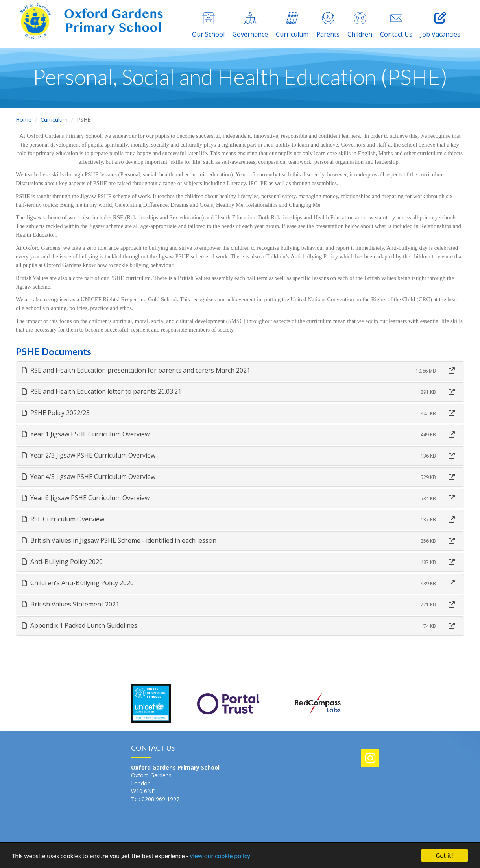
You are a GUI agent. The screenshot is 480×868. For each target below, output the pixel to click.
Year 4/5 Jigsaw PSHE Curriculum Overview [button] (89, 477)
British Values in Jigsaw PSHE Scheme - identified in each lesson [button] (119, 540)
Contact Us (396, 25)
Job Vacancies (440, 25)
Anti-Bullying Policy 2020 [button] (62, 562)
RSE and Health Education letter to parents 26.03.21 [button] (102, 391)
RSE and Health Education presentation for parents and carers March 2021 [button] (136, 370)
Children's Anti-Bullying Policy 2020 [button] (78, 583)
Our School (208, 25)
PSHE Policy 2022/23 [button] (56, 413)
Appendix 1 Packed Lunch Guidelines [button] (80, 625)
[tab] (240, 371)
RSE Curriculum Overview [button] (63, 519)
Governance (250, 25)
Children (360, 25)
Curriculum (292, 25)
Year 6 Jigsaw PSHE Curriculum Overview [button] (86, 498)
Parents (328, 25)
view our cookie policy (220, 857)
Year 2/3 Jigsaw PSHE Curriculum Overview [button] (89, 455)
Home (24, 120)
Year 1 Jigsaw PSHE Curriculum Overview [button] (86, 434)
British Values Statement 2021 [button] (71, 604)
